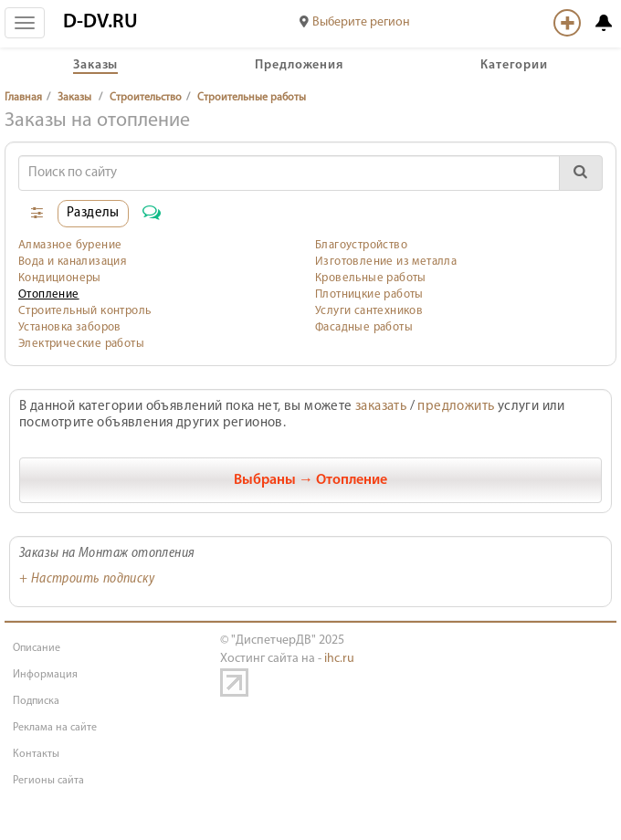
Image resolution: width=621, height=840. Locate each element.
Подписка (36, 701)
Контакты (36, 754)
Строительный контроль (84, 311)
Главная (23, 98)
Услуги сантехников (369, 311)
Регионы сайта (48, 781)
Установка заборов (70, 327)
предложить (456, 407)
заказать (381, 407)
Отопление (49, 294)
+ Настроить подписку (87, 579)
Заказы (74, 98)
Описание (37, 648)
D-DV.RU (100, 22)
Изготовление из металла (386, 262)
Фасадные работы (364, 327)
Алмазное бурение (70, 245)
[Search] (289, 173)
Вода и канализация (72, 262)
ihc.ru (339, 659)
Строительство (146, 98)
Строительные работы (252, 98)
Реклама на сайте (55, 728)
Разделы (93, 213)
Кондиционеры (60, 278)
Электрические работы (81, 344)
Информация (45, 675)
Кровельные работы (371, 278)
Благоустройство (361, 245)
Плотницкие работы (369, 294)
